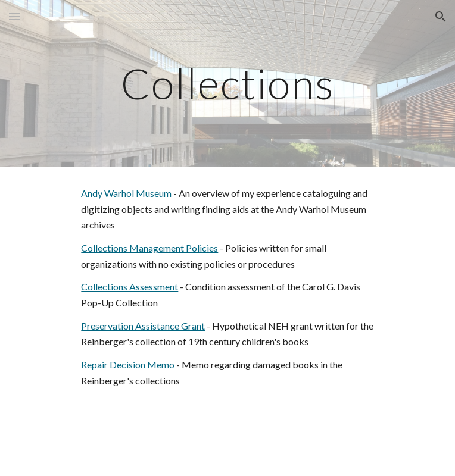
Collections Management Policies (149, 248)
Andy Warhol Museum (126, 193)
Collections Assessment (130, 286)
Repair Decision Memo (128, 364)
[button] (14, 16)
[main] (227, 84)
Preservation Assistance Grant (143, 326)
